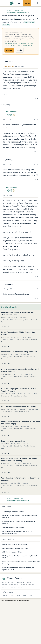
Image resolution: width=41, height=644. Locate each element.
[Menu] (4, 3)
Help (31, 637)
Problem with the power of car (13, 482)
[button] (35, 66)
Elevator (6, 25)
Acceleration (30, 22)
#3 (38, 206)
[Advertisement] (20, 117)
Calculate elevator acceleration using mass (18, 448)
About (12, 637)
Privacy (25, 637)
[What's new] (33, 3)
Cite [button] (35, 140)
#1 (38, 66)
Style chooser (8, 633)
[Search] (37, 3)
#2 (38, 161)
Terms (18, 637)
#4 (38, 236)
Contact (6, 637)
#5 (38, 330)
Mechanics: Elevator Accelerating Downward (19, 393)
